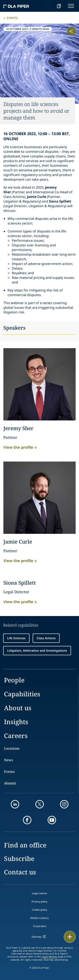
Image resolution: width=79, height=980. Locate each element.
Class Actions (46, 638)
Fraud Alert (40, 926)
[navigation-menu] (71, 6)
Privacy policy (39, 901)
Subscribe (19, 859)
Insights (16, 722)
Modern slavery (39, 918)
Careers (16, 736)
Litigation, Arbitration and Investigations (37, 650)
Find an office (25, 845)
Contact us (20, 872)
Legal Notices (49, 957)
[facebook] (27, 820)
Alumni (10, 783)
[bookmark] (59, 6)
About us (18, 708)
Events (12, 18)
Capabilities (22, 694)
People (14, 680)
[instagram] (64, 804)
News (8, 760)
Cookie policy (39, 910)
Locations (12, 748)
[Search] (48, 6)
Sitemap (36, 937)
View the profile (20, 447)
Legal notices (39, 893)
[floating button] (70, 937)
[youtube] (52, 820)
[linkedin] (15, 804)
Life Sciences (16, 638)
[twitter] (40, 804)
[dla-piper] (16, 6)
